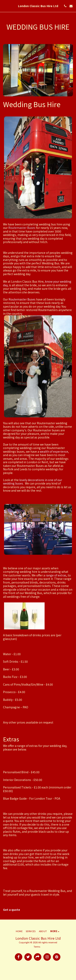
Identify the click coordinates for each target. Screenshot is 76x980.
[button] (4, 6)
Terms (37, 947)
